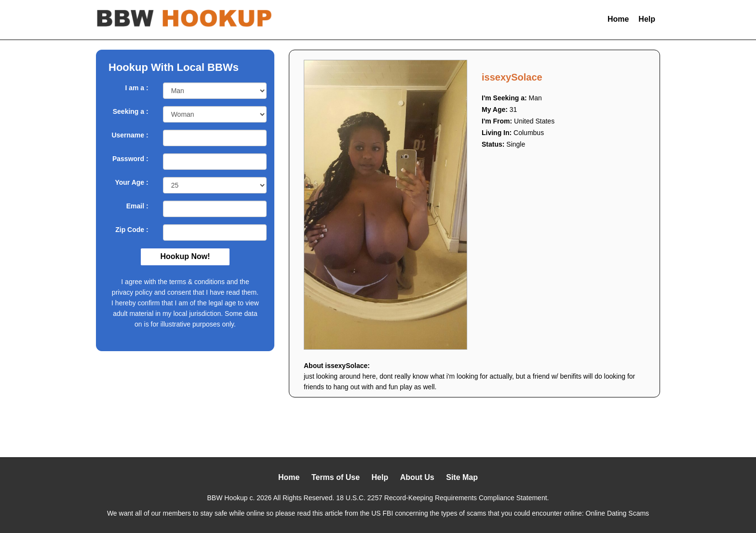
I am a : (136, 88)
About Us (417, 477)
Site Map (462, 477)
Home (618, 19)
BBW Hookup (228, 498)
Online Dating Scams (618, 513)
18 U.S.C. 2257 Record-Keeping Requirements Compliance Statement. (442, 498)
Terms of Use (336, 477)
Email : (137, 206)
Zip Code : (132, 230)
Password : (130, 159)
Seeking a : (131, 111)
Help (647, 19)
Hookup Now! (185, 256)
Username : (130, 135)
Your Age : (131, 182)
